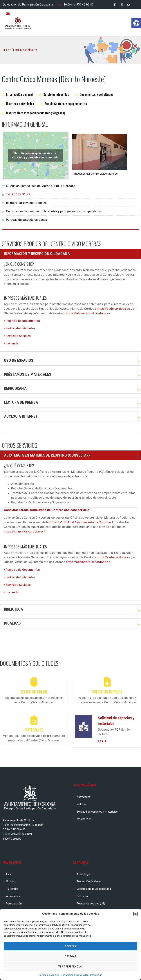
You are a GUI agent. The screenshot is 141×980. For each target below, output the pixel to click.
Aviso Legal (84, 874)
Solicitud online (34, 692)
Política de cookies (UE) (91, 904)
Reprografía (15, 388)
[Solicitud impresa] (107, 682)
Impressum (96, 975)
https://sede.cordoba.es (113, 309)
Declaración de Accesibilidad (94, 889)
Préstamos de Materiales (28, 374)
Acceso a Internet (21, 416)
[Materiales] (34, 720)
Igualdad (12, 623)
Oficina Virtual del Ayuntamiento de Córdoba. (80, 522)
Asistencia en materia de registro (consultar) (47, 455)
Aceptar (70, 946)
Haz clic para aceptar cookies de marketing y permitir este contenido (35, 155)
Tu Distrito (12, 889)
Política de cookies (49, 975)
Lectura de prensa (21, 402)
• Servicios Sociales (17, 336)
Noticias (82, 804)
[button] (136, 23)
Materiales (34, 730)
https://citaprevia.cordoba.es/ (24, 531)
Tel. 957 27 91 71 (18, 194)
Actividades (84, 797)
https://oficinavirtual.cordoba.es (88, 313)
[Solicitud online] (34, 682)
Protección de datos (89, 881)
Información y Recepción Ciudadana (37, 254)
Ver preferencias (70, 967)
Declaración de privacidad (75, 975)
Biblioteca (13, 609)
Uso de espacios (19, 360)
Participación (14, 904)
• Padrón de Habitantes (20, 328)
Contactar (83, 896)
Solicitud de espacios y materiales (97, 812)
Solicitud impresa (107, 692)
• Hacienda (11, 343)
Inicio (9, 874)
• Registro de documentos (22, 321)
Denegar (71, 956)
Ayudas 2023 (84, 819)
